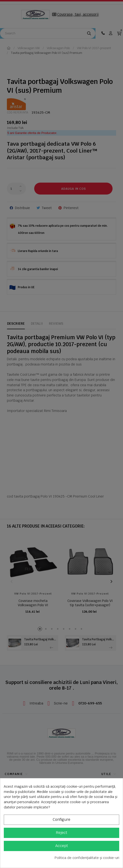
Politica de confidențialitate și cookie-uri (87, 858)
